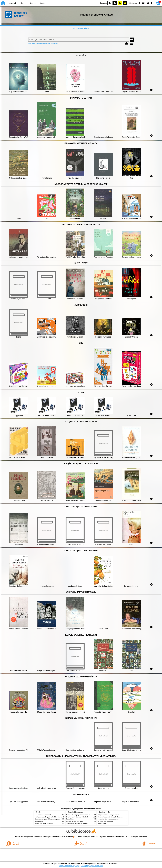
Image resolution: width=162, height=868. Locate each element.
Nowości (12, 3)
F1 (144, 3)
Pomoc (33, 3)
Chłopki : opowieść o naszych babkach (77, 817)
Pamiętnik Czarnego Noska (105, 821)
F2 (150, 3)
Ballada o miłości (102, 823)
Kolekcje (54, 43)
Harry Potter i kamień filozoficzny (44, 823)
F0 (139, 3)
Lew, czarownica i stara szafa (43, 815)
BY (125, 3)
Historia (23, 3)
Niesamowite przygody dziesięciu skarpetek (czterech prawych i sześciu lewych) (57, 819)
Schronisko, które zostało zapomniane (77, 823)
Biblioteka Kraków (81, 28)
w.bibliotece (69, 837)
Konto (43, 3)
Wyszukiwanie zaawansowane (39, 43)
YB (120, 3)
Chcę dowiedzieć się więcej (69, 866)
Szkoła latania (39, 821)
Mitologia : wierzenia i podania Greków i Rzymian (49, 817)
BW (115, 3)
